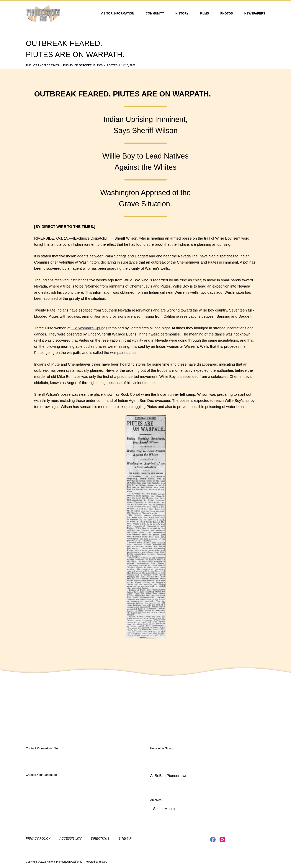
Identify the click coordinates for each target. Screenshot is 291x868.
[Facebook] (213, 840)
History (182, 13)
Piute (55, 364)
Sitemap (125, 839)
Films (204, 13)
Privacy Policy (38, 839)
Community (155, 13)
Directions (100, 839)
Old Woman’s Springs (89, 328)
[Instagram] (222, 840)
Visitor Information (117, 13)
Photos (227, 13)
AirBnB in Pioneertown (169, 776)
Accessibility (71, 839)
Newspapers (255, 13)
